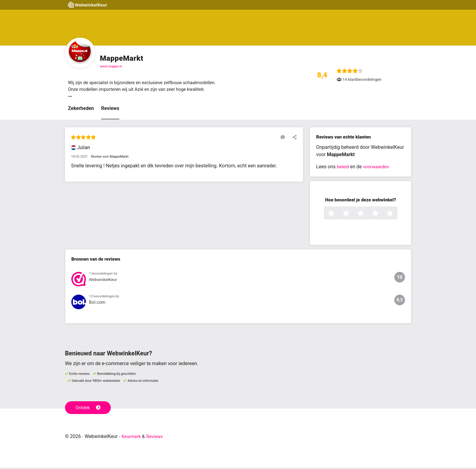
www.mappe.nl (111, 66)
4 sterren (382, 215)
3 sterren (367, 215)
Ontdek (89, 409)
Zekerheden (81, 110)
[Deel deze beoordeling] (293, 138)
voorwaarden (378, 168)
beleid (343, 168)
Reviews (110, 110)
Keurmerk (132, 438)
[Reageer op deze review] (284, 138)
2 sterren (353, 215)
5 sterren (396, 215)
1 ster (338, 215)
